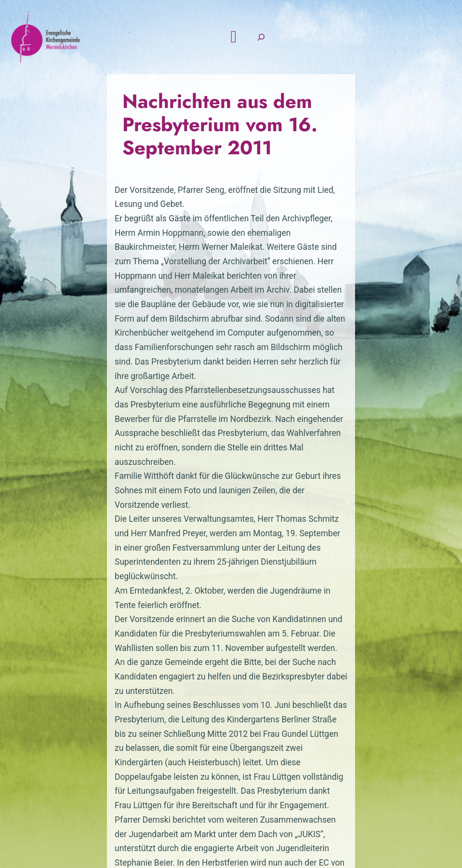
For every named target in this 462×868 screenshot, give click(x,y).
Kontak (254, 746)
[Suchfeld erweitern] (412, 56)
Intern (413, 746)
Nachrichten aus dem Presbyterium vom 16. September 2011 (225, 150)
